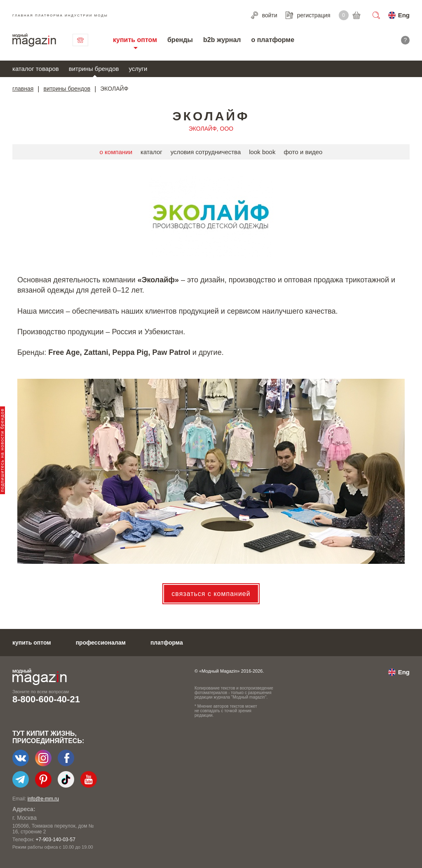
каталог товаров (36, 69)
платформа (167, 643)
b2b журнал (222, 40)
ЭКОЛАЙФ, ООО (211, 129)
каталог (151, 152)
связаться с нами (80, 40)
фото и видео (303, 152)
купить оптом (135, 40)
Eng (404, 15)
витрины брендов (94, 69)
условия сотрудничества (206, 152)
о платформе (273, 40)
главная (23, 89)
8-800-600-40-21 (46, 699)
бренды (180, 40)
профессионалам (101, 643)
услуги (138, 69)
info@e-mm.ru (43, 799)
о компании (116, 152)
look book (262, 152)
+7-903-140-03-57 (55, 840)
